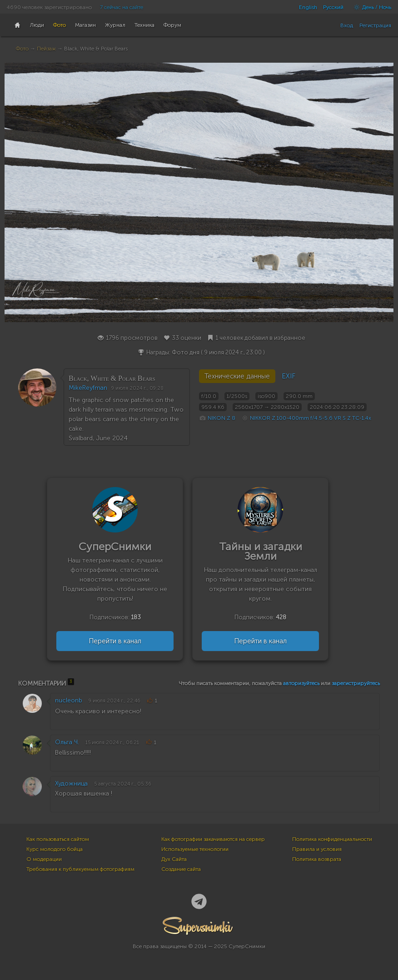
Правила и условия (317, 849)
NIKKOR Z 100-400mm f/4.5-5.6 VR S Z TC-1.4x (311, 418)
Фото (22, 49)
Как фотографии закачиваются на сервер (213, 839)
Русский (333, 7)
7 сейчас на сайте (122, 7)
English (308, 7)
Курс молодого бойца (55, 849)
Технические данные (237, 376)
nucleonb (69, 700)
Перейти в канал (115, 641)
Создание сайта (181, 869)
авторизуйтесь (301, 683)
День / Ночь (370, 7)
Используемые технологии (195, 849)
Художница (71, 784)
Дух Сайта (174, 859)
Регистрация (375, 25)
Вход (347, 25)
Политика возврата (317, 859)
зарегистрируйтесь (356, 683)
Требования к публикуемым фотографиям (80, 869)
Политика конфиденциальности (332, 839)
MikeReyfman (88, 388)
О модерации (44, 859)
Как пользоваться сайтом (58, 839)
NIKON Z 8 (221, 418)
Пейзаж (46, 49)
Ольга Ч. (67, 742)
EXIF (289, 376)
